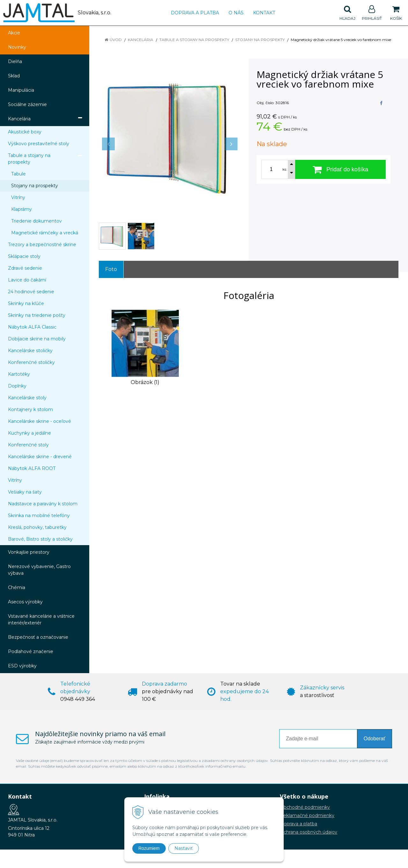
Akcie (14, 33)
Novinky (17, 47)
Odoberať (375, 739)
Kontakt (264, 13)
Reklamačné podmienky (307, 815)
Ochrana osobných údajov (309, 832)
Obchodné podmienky (305, 807)
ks (284, 169)
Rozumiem (149, 848)
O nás (236, 13)
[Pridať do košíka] (340, 169)
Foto (111, 269)
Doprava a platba (195, 13)
